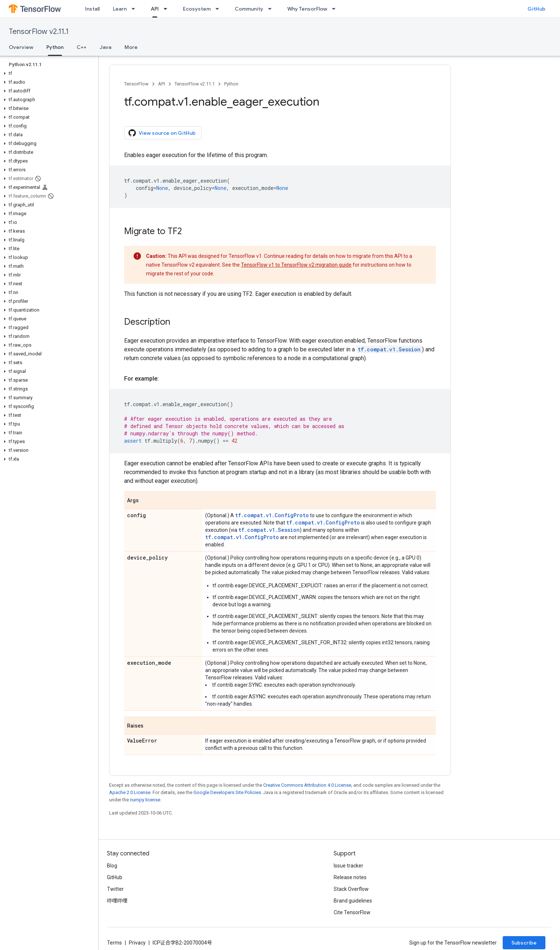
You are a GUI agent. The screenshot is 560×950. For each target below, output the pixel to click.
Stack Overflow (351, 889)
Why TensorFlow (307, 9)
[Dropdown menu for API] (168, 9)
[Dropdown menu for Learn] (135, 9)
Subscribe (524, 943)
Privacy (137, 943)
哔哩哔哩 (117, 901)
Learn (120, 9)
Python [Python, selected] (55, 47)
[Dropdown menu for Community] (272, 9)
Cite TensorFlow (352, 912)
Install (92, 9)
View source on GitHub (162, 133)
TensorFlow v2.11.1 (39, 32)
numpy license (145, 800)
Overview (21, 47)
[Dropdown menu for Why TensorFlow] (336, 9)
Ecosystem (197, 9)
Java (106, 47)
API (162, 84)
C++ (82, 47)
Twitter (115, 889)
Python (231, 84)
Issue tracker (348, 866)
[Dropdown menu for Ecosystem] (219, 9)
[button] (48, 73)
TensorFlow (136, 84)
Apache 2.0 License (130, 792)
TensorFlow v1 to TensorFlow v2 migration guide (296, 265)
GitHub (536, 9)
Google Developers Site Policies (227, 792)
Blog (112, 866)
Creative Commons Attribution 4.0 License (307, 785)
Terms (114, 943)
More (131, 47)
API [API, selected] (155, 9)
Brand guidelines (353, 901)
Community (249, 9)
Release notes (350, 877)
